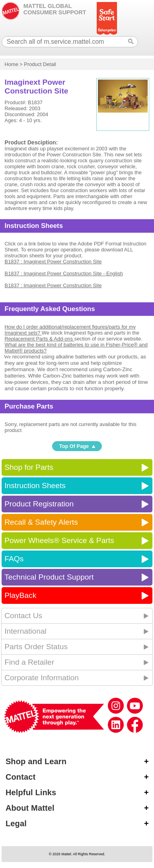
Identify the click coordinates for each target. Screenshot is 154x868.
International (25, 631)
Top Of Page (74, 446)
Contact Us (23, 616)
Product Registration (39, 504)
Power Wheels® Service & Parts (59, 540)
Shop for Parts (29, 467)
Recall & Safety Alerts (41, 522)
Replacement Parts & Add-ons (40, 339)
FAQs (14, 559)
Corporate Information (42, 678)
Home (12, 64)
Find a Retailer (29, 662)
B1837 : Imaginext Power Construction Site (53, 262)
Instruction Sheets (35, 486)
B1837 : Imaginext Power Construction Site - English (64, 273)
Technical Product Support (49, 577)
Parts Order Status (36, 647)
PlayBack (20, 595)
